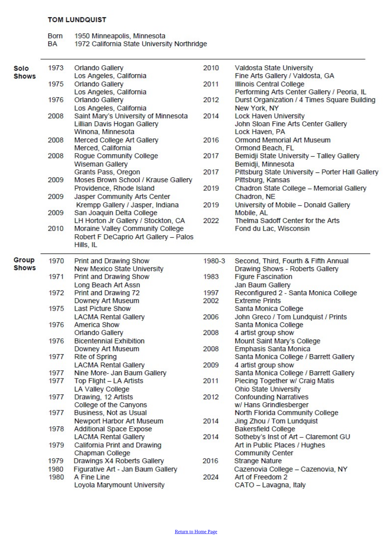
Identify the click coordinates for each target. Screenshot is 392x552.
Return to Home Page (196, 532)
